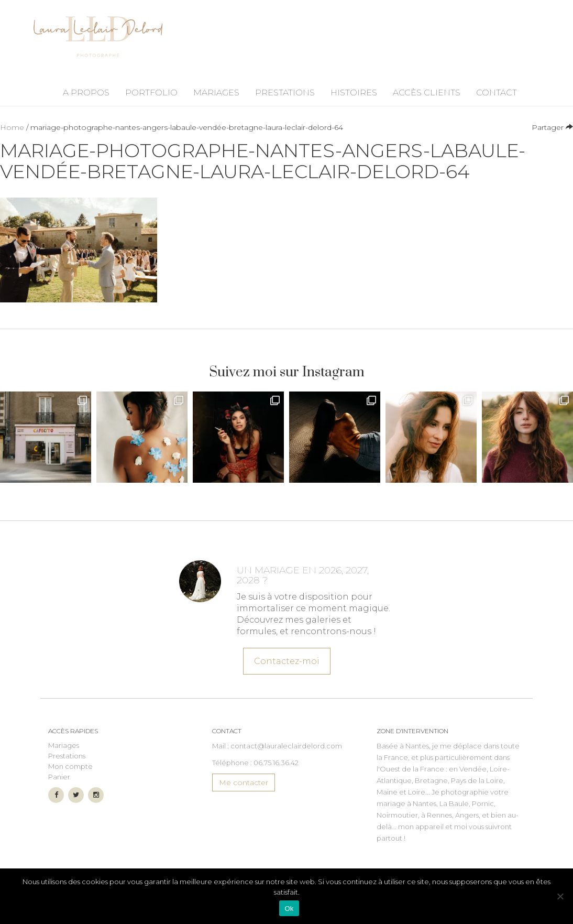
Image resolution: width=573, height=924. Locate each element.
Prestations (285, 93)
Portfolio (151, 93)
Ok (289, 909)
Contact (497, 93)
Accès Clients (427, 93)
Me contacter (244, 782)
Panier (59, 777)
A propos (86, 93)
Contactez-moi (286, 659)
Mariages (216, 93)
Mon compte (70, 766)
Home (12, 127)
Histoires (354, 93)
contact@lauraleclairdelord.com (286, 746)
